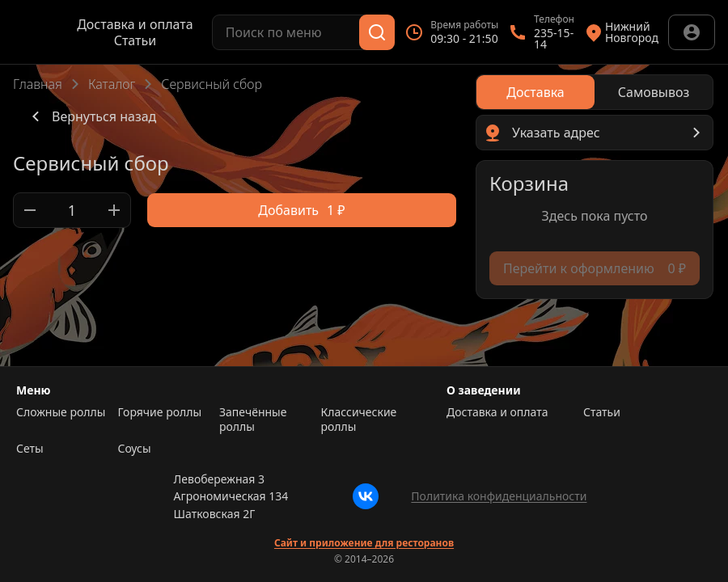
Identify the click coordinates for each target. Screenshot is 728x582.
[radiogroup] (595, 92)
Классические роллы (359, 419)
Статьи (135, 40)
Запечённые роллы (253, 419)
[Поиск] (377, 32)
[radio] (535, 92)
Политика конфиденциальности (499, 496)
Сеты (30, 449)
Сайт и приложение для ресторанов (364, 543)
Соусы (135, 449)
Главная (38, 84)
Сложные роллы (61, 412)
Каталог (112, 84)
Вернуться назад (91, 116)
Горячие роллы (160, 412)
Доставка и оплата (135, 24)
